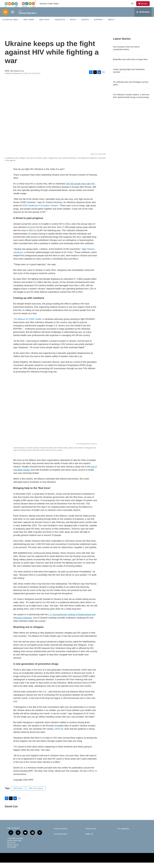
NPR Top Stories (36, 794)
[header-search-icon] (133, 6)
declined (32, 233)
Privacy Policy (91, 834)
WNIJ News (29, 25)
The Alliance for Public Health (27, 324)
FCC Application (123, 834)
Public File (89, 839)
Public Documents (61, 834)
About (111, 25)
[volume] (13, 17)
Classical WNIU (10, 25)
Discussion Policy (60, 839)
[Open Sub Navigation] (20, 25)
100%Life (59, 734)
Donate (145, 6)
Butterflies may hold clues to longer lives (130, 65)
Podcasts (60, 25)
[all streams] (143, 17)
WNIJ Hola (44, 25)
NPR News (18, 794)
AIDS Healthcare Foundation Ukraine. (41, 211)
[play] (5, 17)
